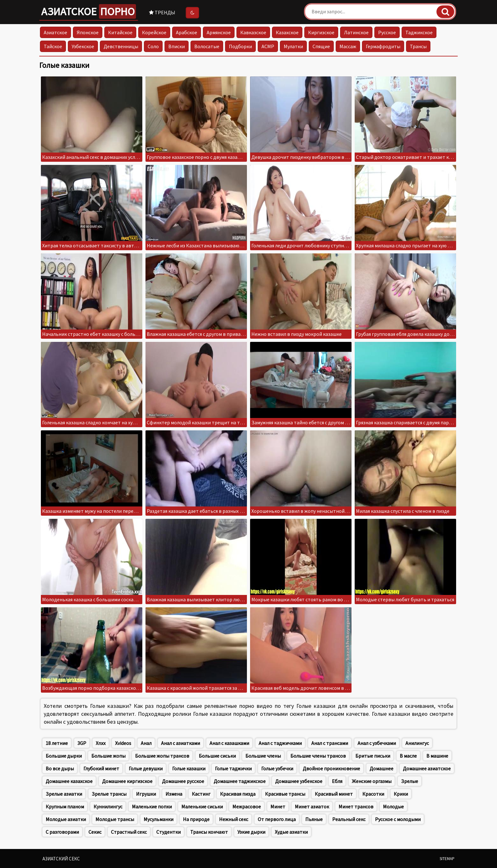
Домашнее (381, 768)
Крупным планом (65, 806)
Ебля (337, 781)
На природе (196, 819)
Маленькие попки (152, 806)
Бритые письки (373, 756)
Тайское (53, 46)
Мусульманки (158, 819)
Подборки (240, 46)
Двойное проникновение (331, 768)
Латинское (356, 32)
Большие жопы (108, 756)
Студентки (168, 832)
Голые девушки (146, 768)
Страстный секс (129, 832)
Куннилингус (108, 806)
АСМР (268, 46)
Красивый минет (334, 794)
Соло (153, 46)
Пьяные (314, 819)
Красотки (373, 794)
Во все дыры (60, 768)
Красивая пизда (238, 794)
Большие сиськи (217, 756)
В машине (437, 756)
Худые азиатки (291, 832)
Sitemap (447, 859)
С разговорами (62, 832)
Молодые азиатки (66, 819)
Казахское (287, 32)
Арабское (187, 32)
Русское (387, 32)
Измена (174, 794)
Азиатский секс (61, 859)
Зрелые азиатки (64, 794)
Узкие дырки (251, 832)
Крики (401, 794)
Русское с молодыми (398, 819)
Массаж (348, 46)
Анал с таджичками (280, 743)
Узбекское (83, 46)
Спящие (321, 46)
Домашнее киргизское (127, 781)
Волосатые (207, 46)
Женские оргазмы (372, 781)
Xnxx (101, 743)
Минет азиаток (312, 806)
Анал (146, 743)
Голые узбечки (277, 768)
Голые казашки (189, 768)
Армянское (219, 32)
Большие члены (263, 756)
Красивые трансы (285, 794)
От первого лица (277, 819)
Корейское (154, 32)
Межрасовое (247, 806)
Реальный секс (349, 819)
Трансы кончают (209, 832)
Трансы (418, 46)
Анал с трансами (330, 743)
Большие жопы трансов (162, 756)
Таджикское (419, 32)
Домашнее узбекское (299, 781)
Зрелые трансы (109, 794)
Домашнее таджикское (240, 781)
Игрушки (146, 794)
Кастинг (201, 794)
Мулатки (293, 46)
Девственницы (121, 46)
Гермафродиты (383, 46)
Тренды (162, 12)
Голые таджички (233, 768)
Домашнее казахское (69, 781)
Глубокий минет (101, 768)
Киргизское (321, 32)
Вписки (177, 46)
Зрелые (410, 781)
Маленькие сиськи (202, 806)
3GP (82, 743)
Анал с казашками (229, 743)
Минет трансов (356, 806)
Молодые (393, 806)
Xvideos (123, 743)
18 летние (57, 743)
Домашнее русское (183, 781)
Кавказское (253, 32)
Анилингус (417, 743)
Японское (88, 32)
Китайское (120, 32)
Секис (95, 832)
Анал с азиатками (181, 743)
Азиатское (89, 11)
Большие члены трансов (318, 756)
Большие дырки (64, 756)
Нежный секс (234, 819)
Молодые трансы (115, 819)
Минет (278, 806)
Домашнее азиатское (427, 768)
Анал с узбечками (377, 743)
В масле (408, 756)
